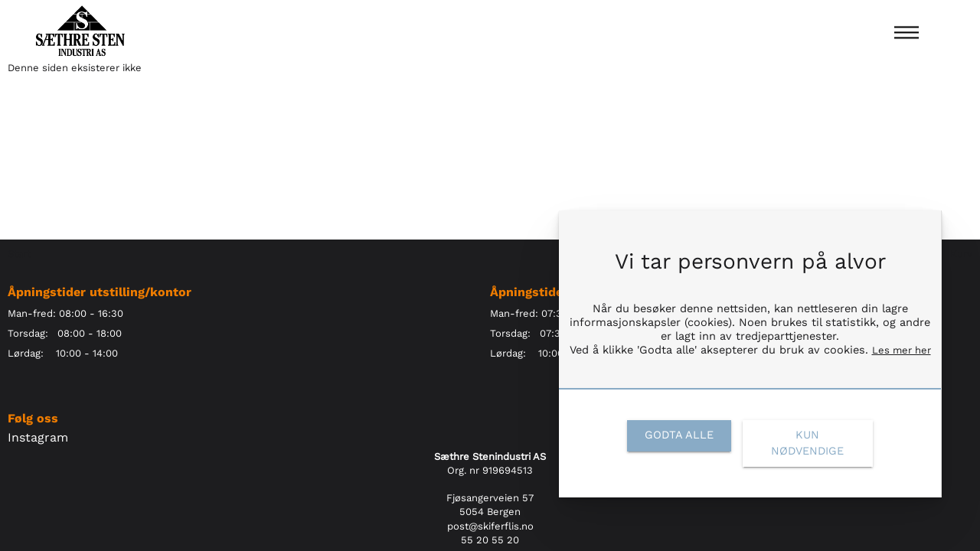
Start (19, 254)
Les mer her (902, 350)
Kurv (961, 254)
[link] (679, 435)
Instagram (38, 437)
